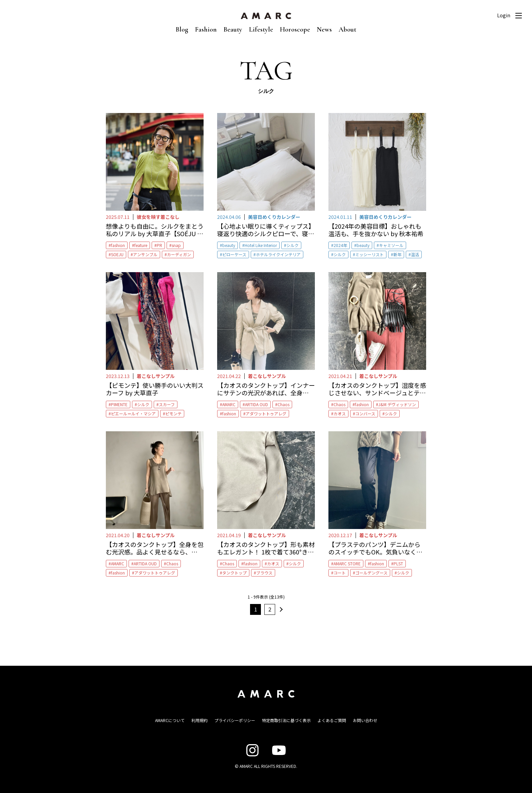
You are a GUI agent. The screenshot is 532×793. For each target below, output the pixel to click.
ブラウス (264, 573)
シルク (292, 245)
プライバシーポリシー (235, 720)
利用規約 (199, 720)
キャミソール (391, 245)
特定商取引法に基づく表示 (286, 720)
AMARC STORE (347, 563)
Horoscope (295, 30)
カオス (340, 413)
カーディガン (179, 254)
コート (340, 573)
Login (504, 15)
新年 (397, 254)
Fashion (206, 30)
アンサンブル (145, 254)
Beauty (233, 30)
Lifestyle (261, 30)
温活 (415, 254)
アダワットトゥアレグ (266, 413)
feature (141, 245)
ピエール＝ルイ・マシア (133, 413)
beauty (229, 245)
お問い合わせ (365, 720)
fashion (118, 245)
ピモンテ (173, 413)
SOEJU (117, 254)
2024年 (340, 245)
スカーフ (167, 404)
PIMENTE (119, 404)
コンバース (365, 413)
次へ (280, 609)
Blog (182, 30)
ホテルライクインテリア (278, 254)
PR (159, 245)
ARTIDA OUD (256, 404)
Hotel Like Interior (261, 245)
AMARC (229, 404)
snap (176, 245)
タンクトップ (234, 573)
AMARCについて (170, 720)
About (347, 30)
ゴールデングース (371, 573)
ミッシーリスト (369, 254)
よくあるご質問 (332, 720)
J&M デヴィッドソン (397, 404)
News (324, 30)
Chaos (283, 404)
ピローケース (234, 254)
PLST (398, 563)
